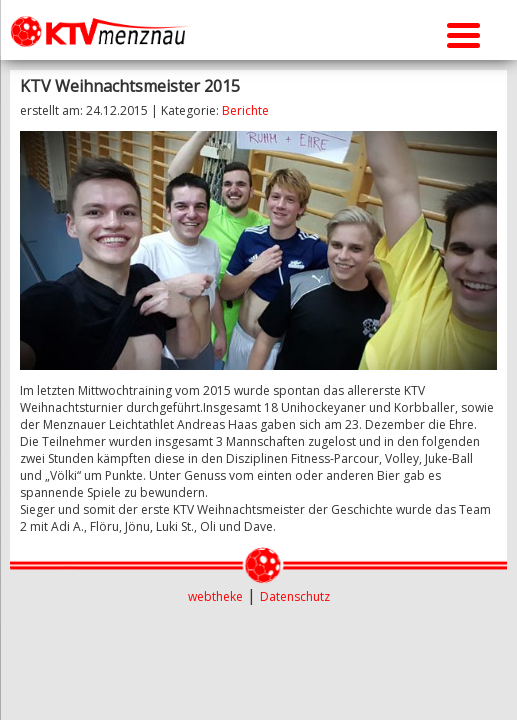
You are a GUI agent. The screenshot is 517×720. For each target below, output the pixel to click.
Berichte (245, 110)
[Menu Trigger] (463, 32)
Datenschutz (295, 596)
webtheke (215, 596)
